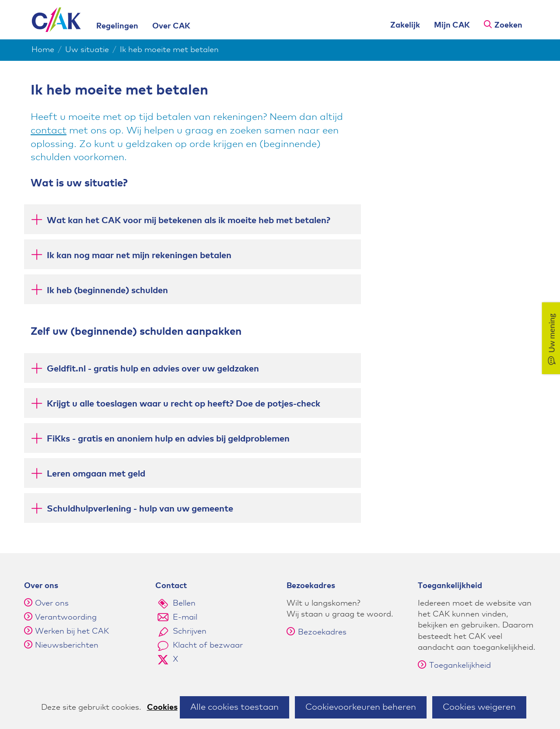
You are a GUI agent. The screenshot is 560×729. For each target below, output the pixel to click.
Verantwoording (66, 617)
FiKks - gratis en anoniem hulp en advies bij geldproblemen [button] (168, 438)
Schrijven (190, 631)
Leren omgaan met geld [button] (96, 473)
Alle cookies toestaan (234, 707)
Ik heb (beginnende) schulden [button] (107, 290)
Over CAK (171, 26)
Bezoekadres (317, 632)
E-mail (185, 617)
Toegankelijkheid (454, 666)
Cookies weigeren (479, 707)
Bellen (184, 603)
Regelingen (117, 26)
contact (49, 131)
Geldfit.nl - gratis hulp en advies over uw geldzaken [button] (153, 368)
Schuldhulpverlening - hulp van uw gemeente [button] (140, 508)
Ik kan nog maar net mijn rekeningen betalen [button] (139, 255)
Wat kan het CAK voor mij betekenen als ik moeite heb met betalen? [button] (189, 220)
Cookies (162, 708)
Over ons (52, 603)
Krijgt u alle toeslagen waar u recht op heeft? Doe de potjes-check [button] (184, 403)
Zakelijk (405, 25)
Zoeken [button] (508, 25)
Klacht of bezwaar (208, 645)
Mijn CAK (452, 25)
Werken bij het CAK (72, 631)
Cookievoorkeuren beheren (361, 707)
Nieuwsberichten (67, 645)
